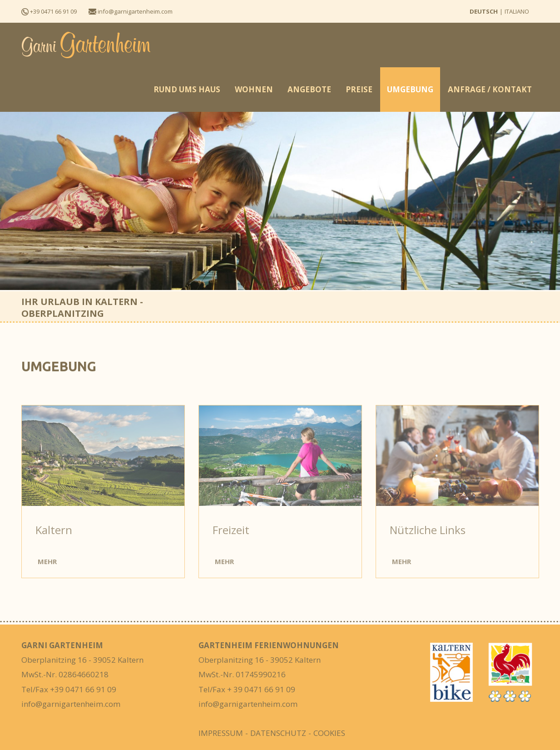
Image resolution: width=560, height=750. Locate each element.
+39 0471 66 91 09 (49, 11)
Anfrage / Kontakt (490, 89)
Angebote (309, 89)
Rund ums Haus (187, 89)
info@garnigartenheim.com (131, 11)
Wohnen (254, 89)
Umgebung (410, 89)
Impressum (221, 733)
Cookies (329, 733)
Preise (359, 89)
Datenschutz (278, 733)
